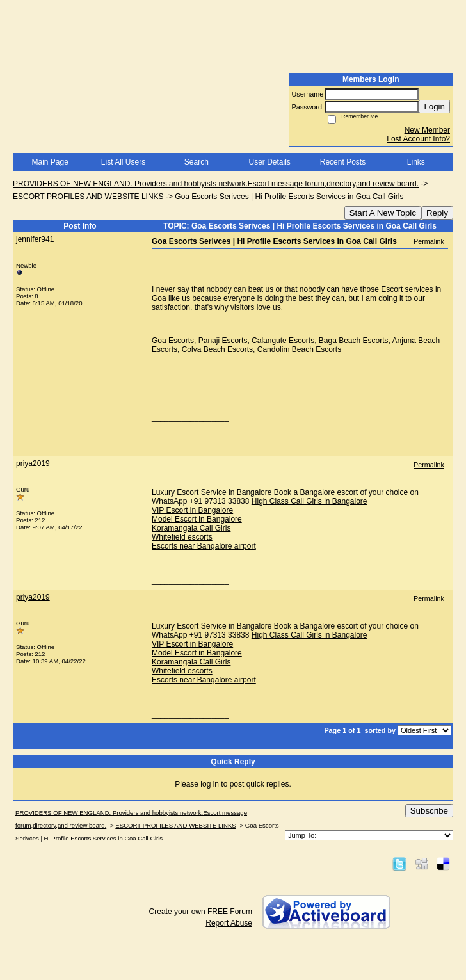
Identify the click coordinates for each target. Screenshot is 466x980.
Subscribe (429, 811)
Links (416, 162)
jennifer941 (35, 239)
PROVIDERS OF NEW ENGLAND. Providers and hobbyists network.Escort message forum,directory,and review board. (216, 184)
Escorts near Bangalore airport (204, 546)
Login (434, 107)
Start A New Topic (383, 213)
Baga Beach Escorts (354, 341)
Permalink (429, 241)
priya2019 (33, 463)
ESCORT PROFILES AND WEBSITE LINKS (88, 197)
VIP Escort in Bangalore (192, 510)
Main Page (50, 162)
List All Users (123, 162)
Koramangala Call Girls (191, 528)
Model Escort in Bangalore (197, 519)
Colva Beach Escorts (217, 349)
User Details (269, 162)
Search (197, 162)
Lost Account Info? (418, 139)
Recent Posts (343, 162)
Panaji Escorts (223, 341)
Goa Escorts (173, 341)
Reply (437, 213)
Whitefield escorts (182, 537)
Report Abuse (229, 923)
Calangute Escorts (283, 341)
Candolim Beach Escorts (299, 349)
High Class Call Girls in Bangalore (309, 501)
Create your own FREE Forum (201, 912)
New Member (427, 130)
